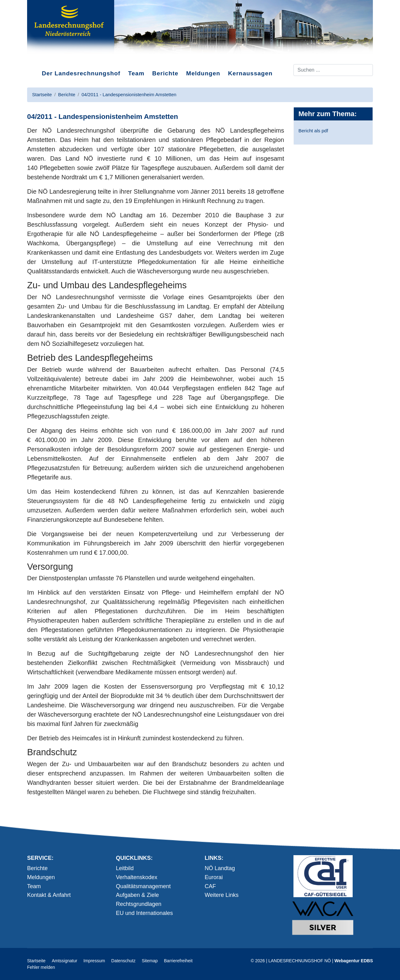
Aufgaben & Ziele (137, 895)
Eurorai (214, 877)
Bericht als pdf (313, 131)
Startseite (36, 961)
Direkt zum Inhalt (50, 59)
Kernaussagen (250, 73)
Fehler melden (41, 967)
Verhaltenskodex (137, 877)
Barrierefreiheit (178, 961)
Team (136, 73)
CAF (210, 886)
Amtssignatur (64, 961)
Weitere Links (222, 895)
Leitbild (125, 868)
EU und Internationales (144, 913)
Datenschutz (123, 961)
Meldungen (203, 73)
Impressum (94, 961)
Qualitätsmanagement (143, 886)
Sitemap (150, 961)
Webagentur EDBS (354, 961)
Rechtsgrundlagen (139, 904)
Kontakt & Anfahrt (49, 895)
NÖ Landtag (220, 868)
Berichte (165, 73)
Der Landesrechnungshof (81, 73)
